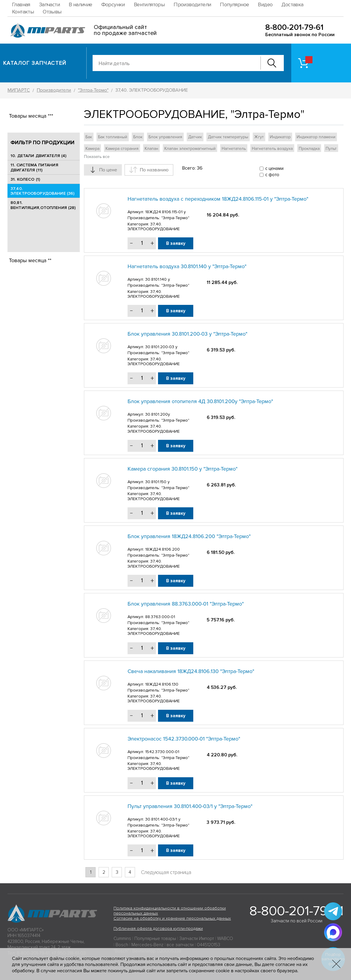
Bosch (122, 945)
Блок (138, 137)
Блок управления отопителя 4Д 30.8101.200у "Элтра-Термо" (200, 401)
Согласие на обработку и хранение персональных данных (172, 918)
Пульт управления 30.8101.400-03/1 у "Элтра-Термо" (190, 806)
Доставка (292, 4)
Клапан (151, 149)
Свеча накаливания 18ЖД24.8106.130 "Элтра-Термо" (191, 671)
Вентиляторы (149, 4)
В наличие (81, 4)
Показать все (97, 157)
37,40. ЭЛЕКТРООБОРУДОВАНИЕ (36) (42, 191)
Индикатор (280, 137)
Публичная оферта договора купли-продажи (158, 928)
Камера (92, 149)
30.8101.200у (158, 414)
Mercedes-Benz (147, 945)
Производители (192, 4)
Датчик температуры (228, 137)
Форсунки (113, 4)
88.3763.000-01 (160, 617)
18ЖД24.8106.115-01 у (165, 212)
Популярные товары (155, 938)
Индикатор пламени (316, 137)
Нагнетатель (234, 149)
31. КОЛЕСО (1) (25, 179)
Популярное (234, 4)
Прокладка (309, 149)
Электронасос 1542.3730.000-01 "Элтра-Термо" (184, 739)
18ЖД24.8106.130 (162, 684)
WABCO (225, 938)
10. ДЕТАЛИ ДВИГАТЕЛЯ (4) (38, 156)
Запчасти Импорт (197, 938)
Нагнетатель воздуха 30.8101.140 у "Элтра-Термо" (187, 266)
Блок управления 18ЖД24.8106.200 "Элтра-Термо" (189, 536)
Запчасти (49, 4)
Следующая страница (166, 872)
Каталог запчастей (35, 63)
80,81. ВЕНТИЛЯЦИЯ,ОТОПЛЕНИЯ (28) (43, 205)
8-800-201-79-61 (294, 27)
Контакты (23, 12)
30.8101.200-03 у (161, 347)
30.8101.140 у (158, 279)
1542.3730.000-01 (162, 752)
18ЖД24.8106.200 (163, 549)
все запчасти (180, 945)
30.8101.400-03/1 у (163, 819)
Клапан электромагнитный (190, 149)
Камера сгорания (122, 149)
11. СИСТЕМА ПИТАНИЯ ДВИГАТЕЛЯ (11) (34, 168)
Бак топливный (113, 137)
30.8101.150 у (157, 482)
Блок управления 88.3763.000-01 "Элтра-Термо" (186, 604)
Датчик (195, 137)
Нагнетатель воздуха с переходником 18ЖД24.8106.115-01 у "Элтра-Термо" (218, 199)
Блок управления (165, 137)
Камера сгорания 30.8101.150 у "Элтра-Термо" (183, 469)
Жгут (259, 137)
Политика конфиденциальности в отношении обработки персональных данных (170, 911)
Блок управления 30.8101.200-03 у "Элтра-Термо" (187, 334)
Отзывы (52, 12)
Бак (89, 137)
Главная (21, 4)
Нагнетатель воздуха (272, 149)
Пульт (331, 149)
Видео (265, 4)
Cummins (122, 938)
